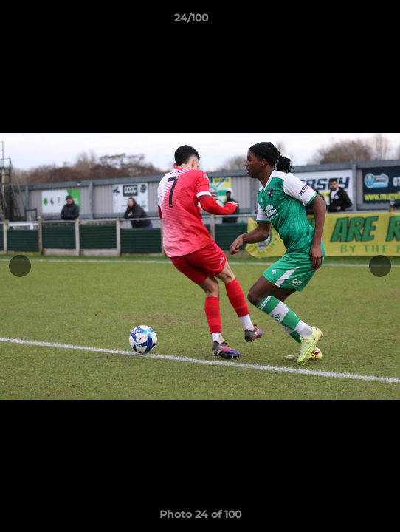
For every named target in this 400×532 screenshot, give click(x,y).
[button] (347, 21)
